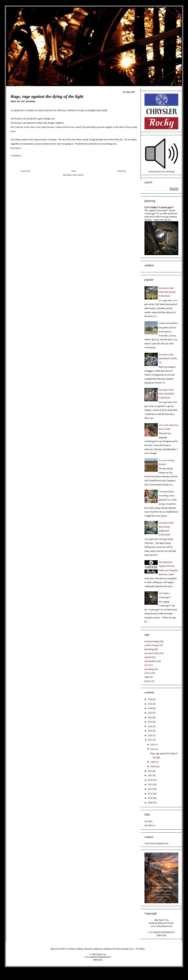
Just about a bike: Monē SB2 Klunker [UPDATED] (167, 292)
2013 (150, 784)
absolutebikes (150, 661)
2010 (150, 798)
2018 (150, 735)
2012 (150, 789)
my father (39, 110)
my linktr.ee (150, 825)
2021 (150, 722)
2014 (150, 780)
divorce (148, 681)
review (148, 673)
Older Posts (122, 171)
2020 (150, 726)
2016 (150, 771)
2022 (150, 717)
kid (23, 101)
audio (147, 677)
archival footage (152, 645)
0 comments (16, 156)
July (153, 744)
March (154, 766)
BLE (19, 101)
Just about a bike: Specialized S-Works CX (168, 359)
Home (74, 171)
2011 (150, 794)
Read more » (16, 148)
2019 (150, 731)
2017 (150, 740)
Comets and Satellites (168, 323)
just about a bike (152, 653)
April (153, 762)
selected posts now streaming (161, 172)
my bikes (149, 821)
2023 (150, 713)
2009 (150, 803)
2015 (150, 775)
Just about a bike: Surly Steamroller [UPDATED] (166, 394)
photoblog (31, 101)
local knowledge (152, 641)
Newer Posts (25, 171)
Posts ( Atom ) (78, 175)
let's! (147, 665)
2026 (150, 699)
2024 (150, 708)
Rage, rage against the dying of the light (47, 96)
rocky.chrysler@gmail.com (156, 843)
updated (148, 657)
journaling (149, 669)
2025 (150, 704)
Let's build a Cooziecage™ (159, 207)
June (153, 749)
